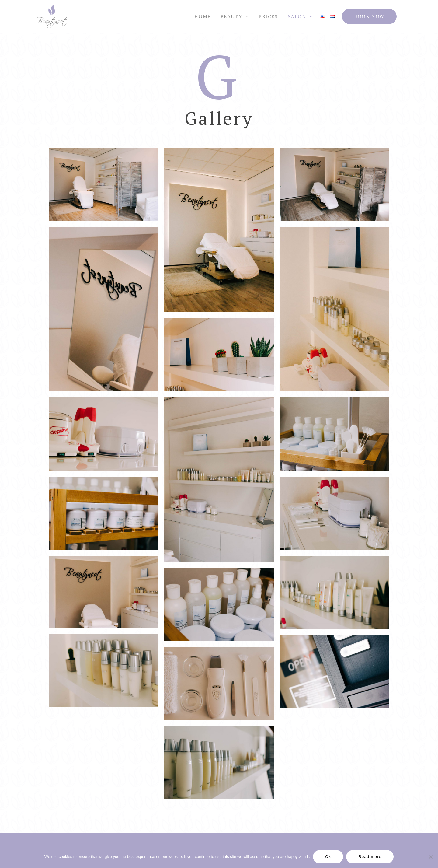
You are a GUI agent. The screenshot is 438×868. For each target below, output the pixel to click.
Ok (328, 857)
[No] (430, 857)
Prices (268, 17)
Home (202, 17)
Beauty (231, 17)
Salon (297, 17)
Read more (370, 857)
